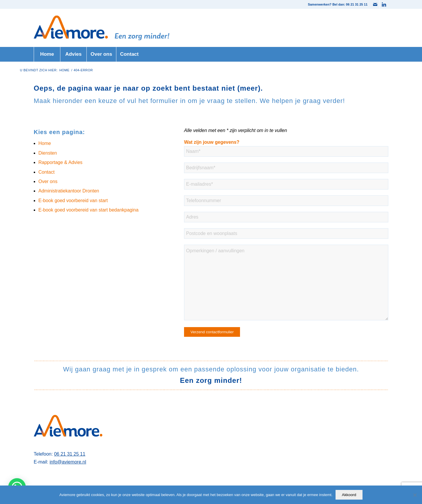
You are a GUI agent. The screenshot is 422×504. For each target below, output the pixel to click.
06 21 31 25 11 (70, 454)
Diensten (48, 153)
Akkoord (349, 495)
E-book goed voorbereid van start (73, 201)
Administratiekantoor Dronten (69, 191)
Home (45, 143)
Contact (46, 172)
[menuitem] (47, 54)
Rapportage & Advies (60, 162)
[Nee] (415, 495)
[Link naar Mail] (375, 4)
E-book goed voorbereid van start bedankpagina (89, 210)
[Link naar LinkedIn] (384, 4)
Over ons (48, 181)
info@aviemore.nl (68, 462)
